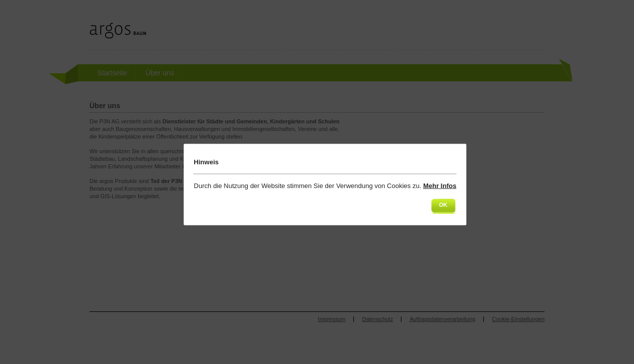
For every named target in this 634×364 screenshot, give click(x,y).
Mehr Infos (440, 186)
